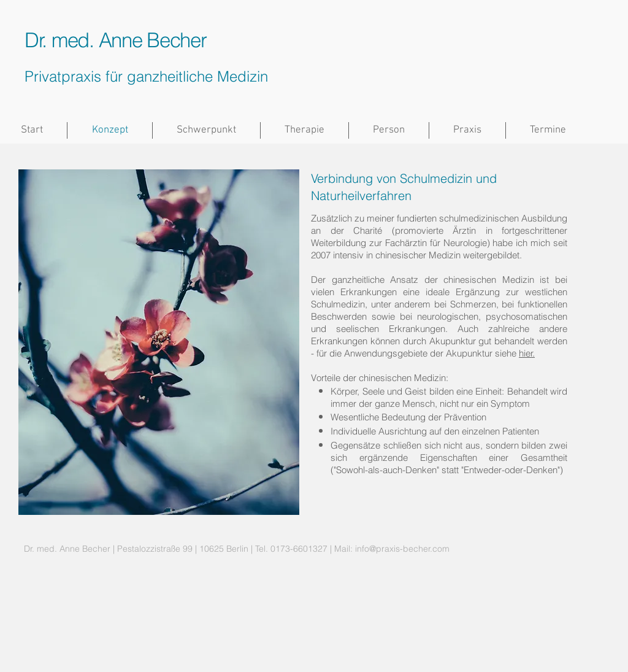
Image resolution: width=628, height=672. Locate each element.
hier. (527, 353)
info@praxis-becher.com (402, 549)
